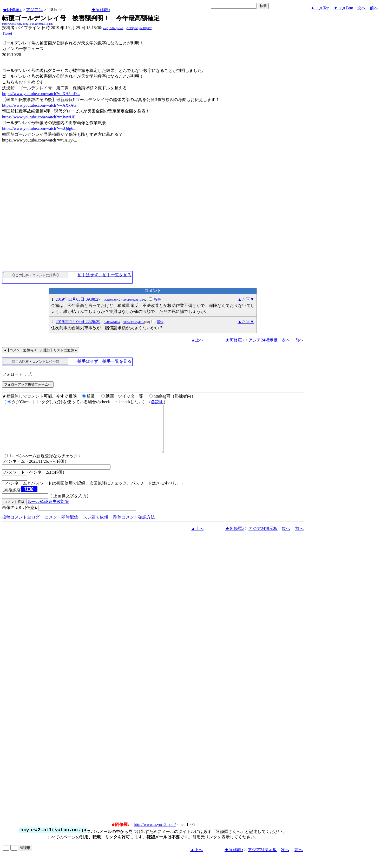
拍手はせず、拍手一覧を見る (104, 275)
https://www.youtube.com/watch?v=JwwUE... (40, 117)
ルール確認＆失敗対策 (48, 511)
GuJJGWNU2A (112, 322)
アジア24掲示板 (263, 340)
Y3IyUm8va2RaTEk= (133, 300)
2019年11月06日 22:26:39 (78, 322)
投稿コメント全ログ (21, 526)
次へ (362, 8)
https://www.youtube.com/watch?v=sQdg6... (39, 128)
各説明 (157, 402)
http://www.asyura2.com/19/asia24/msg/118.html (28, 24)
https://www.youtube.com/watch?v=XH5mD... (41, 94)
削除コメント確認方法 (134, 526)
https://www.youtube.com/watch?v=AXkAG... (41, 105)
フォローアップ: (17, 374)
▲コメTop (320, 8)
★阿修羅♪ (12, 10)
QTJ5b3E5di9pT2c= (133, 322)
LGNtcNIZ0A (111, 300)
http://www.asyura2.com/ (155, 834)
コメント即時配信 (61, 526)
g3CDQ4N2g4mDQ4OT (139, 28)
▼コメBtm (343, 8)
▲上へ (197, 340)
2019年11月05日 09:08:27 (78, 299)
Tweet (7, 33)
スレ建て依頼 (96, 526)
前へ (374, 8)
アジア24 (34, 10)
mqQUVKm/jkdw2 (113, 28)
